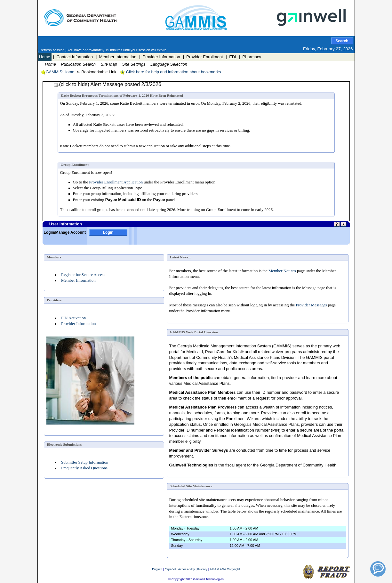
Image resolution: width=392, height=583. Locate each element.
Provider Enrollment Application (116, 182)
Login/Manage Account (65, 232)
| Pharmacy (250, 57)
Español (170, 569)
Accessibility (187, 569)
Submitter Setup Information (85, 462)
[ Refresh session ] (53, 50)
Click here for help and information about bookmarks (170, 72)
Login (108, 232)
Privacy (202, 569)
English (157, 569)
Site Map (109, 64)
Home (45, 57)
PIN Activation (73, 318)
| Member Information (116, 57)
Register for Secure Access (83, 275)
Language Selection (169, 64)
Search (342, 41)
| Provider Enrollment (203, 57)
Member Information (78, 280)
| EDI (231, 57)
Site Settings (134, 64)
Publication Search (78, 64)
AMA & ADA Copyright (225, 569)
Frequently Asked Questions (84, 468)
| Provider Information (160, 57)
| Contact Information (73, 57)
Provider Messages (311, 305)
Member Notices (282, 271)
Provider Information (78, 324)
